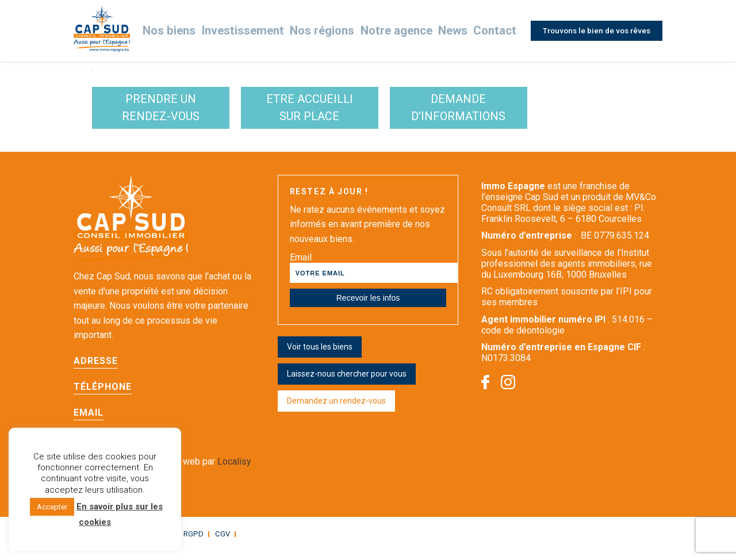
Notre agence (398, 31)
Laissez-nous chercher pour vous (347, 384)
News (451, 31)
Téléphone (103, 396)
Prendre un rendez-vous (180, 113)
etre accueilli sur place (367, 113)
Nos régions (333, 31)
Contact (492, 31)
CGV (213, 543)
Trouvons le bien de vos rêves (594, 30)
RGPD (186, 543)
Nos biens (197, 31)
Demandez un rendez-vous (336, 411)
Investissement (263, 31)
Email (89, 422)
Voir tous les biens (320, 357)
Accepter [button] (52, 507)
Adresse (96, 371)
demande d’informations (554, 113)
